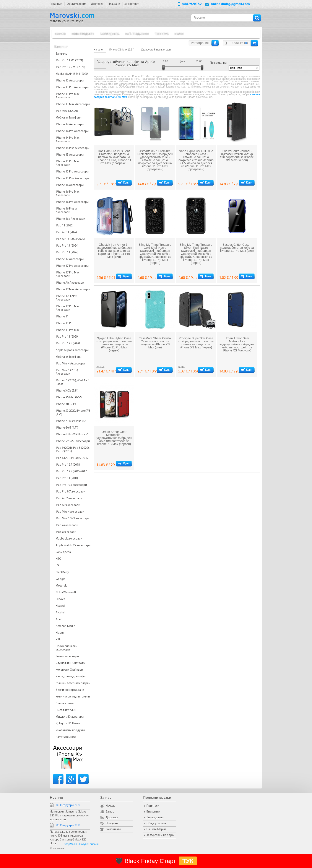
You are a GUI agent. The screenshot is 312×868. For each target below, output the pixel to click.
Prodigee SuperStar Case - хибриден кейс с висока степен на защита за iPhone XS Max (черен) (196, 343)
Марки (179, 34)
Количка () (240, 43)
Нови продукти (83, 34)
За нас (110, 812)
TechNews (162, 34)
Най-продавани (137, 34)
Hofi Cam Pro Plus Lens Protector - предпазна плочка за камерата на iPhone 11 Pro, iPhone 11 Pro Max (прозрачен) (114, 157)
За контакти (113, 829)
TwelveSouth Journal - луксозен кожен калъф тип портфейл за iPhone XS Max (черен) (237, 156)
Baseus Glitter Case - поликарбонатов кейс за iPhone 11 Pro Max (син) (237, 248)
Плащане (112, 823)
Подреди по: (219, 63)
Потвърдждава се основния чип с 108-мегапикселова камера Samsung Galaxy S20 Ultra (68, 838)
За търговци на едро (160, 835)
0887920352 (192, 4)
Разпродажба (110, 34)
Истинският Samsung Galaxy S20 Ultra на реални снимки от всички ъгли (69, 816)
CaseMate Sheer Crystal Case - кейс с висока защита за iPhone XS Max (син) (155, 343)
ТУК (188, 861)
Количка (254, 43)
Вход (215, 43)
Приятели (153, 806)
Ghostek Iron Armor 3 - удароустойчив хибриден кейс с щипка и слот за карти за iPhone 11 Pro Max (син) (114, 251)
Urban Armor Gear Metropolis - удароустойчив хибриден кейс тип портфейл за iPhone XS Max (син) (237, 344)
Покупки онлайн (89, 844)
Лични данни (155, 818)
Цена (182, 61)
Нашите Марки (156, 829)
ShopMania (71, 844)
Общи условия (156, 823)
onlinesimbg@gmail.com (230, 4)
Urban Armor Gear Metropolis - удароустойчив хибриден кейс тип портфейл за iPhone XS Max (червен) (114, 438)
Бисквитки (153, 812)
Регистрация (200, 43)
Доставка (112, 818)
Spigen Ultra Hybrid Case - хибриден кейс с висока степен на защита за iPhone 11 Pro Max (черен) (114, 344)
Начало (60, 34)
